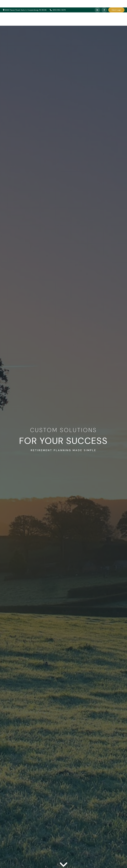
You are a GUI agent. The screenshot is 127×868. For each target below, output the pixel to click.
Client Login (116, 2)
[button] (50, 12)
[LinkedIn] (97, 2)
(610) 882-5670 (58, 2)
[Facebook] (104, 2)
